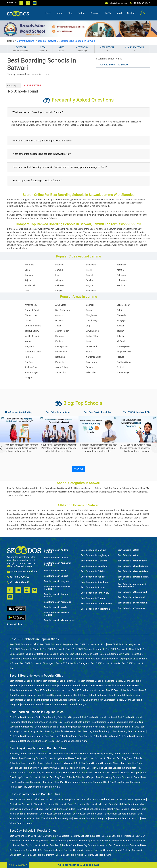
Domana (59, 320)
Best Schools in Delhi (129, 550)
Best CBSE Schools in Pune (57, 649)
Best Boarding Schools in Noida (38, 741)
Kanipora (60, 341)
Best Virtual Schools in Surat (92, 809)
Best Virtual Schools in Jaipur (88, 814)
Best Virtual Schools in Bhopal (55, 814)
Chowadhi (122, 315)
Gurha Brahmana (33, 326)
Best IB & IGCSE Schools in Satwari (57, 518)
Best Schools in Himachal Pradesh (57, 588)
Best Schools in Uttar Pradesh (96, 604)
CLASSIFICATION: (135, 49)
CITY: (43, 49)
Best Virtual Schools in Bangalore (58, 800)
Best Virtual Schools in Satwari (90, 492)
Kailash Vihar (92, 336)
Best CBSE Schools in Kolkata (90, 644)
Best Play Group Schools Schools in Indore (63, 768)
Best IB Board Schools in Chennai (39, 686)
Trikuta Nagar (123, 372)
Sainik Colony (62, 367)
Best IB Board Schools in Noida (37, 705)
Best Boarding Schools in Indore (89, 727)
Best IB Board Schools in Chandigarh (97, 700)
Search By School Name (109, 59)
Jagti (88, 326)
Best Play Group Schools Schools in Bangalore (78, 754)
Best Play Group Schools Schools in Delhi (31, 754)
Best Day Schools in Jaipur (48, 850)
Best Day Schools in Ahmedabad (107, 841)
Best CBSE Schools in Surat (84, 654)
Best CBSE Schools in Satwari (21, 510)
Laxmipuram (61, 346)
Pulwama (121, 275)
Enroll (119, 13)
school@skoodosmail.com (23, 572)
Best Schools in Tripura (93, 598)
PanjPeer (29, 362)
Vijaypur (29, 378)
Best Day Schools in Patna (107, 850)
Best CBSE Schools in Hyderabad (124, 644)
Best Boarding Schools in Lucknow (53, 727)
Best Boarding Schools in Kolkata (99, 717)
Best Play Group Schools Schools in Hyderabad (43, 758)
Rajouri (28, 280)
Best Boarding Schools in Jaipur (129, 731)
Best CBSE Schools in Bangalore (56, 644)
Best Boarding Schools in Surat (123, 727)
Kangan (28, 341)
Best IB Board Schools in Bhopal (91, 695)
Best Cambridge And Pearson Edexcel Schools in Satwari (35, 529)
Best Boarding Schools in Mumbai (109, 722)
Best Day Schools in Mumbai (74, 841)
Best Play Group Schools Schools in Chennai (92, 758)
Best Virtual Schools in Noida (124, 818)
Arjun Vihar (61, 305)
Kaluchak (121, 336)
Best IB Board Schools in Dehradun (55, 695)
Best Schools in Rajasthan (94, 582)
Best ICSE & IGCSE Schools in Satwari (93, 518)
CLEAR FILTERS (33, 86)
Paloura (120, 357)
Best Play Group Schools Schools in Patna (118, 777)
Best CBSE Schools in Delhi (24, 644)
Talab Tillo (91, 372)
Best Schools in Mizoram (94, 561)
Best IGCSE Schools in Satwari (127, 518)
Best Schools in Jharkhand (131, 597)
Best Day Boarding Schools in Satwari (122, 488)
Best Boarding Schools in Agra (71, 741)
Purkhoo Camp (124, 362)
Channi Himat (31, 315)
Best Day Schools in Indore (34, 845)
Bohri (119, 310)
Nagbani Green (124, 352)
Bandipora (91, 265)
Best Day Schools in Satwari (20, 488)
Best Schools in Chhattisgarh (133, 603)
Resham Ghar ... (32, 367)
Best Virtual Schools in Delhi (24, 800)
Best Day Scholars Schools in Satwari (124, 492)
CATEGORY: (83, 49)
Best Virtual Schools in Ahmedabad (127, 804)
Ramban (121, 285)
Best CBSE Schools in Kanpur (111, 659)
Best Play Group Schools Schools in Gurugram (79, 782)
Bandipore (91, 291)
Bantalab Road (32, 310)
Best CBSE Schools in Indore (53, 654)
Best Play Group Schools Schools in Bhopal (117, 773)
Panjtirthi (60, 362)
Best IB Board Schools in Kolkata (97, 681)
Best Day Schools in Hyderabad (118, 836)
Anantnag (29, 265)
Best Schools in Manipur (93, 550)
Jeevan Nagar (62, 331)
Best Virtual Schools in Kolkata (93, 800)
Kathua (120, 270)
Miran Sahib (61, 352)
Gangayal (121, 320)
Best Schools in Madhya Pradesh (56, 614)
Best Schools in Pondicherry (132, 561)
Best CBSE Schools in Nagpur (115, 654)
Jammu (42, 41)
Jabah (58, 326)
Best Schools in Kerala (56, 607)
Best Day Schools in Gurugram (38, 855)
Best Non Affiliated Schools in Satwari (132, 525)
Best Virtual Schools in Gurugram (90, 818)
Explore (81, 13)
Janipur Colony (32, 331)
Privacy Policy (14, 625)
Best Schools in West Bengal (96, 609)
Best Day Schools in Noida (69, 855)
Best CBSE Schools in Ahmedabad (123, 649)
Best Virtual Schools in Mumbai (91, 804)
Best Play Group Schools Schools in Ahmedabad (100, 763)
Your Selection (18, 865)
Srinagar (59, 280)
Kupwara (29, 275)
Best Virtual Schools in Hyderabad (128, 800)
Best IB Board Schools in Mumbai (108, 686)
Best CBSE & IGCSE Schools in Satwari (120, 514)
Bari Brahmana (63, 310)
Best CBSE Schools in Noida (105, 663)
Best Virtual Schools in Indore (60, 809)
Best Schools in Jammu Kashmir (56, 596)
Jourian (120, 331)
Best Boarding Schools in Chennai (40, 722)
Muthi (89, 352)
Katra (89, 341)
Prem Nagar (92, 362)
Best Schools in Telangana (131, 608)
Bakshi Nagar (123, 305)
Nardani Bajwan (94, 357)
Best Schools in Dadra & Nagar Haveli (133, 578)
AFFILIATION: (107, 49)
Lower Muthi (92, 346)
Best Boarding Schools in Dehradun (58, 731)
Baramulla (122, 265)
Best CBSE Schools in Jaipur (79, 659)
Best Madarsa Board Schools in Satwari (63, 525)
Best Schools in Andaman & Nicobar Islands (132, 586)
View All (78, 469)
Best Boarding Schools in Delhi (25, 717)
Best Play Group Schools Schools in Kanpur (72, 777)
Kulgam (90, 285)
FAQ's (108, 13)
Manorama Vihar (33, 352)
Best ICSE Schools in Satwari (51, 510)
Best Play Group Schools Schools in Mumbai (51, 763)
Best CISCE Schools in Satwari (108, 521)
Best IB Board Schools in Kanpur (26, 700)
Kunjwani (29, 346)
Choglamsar (92, 315)
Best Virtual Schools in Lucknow (26, 809)
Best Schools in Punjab (93, 577)
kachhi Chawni (32, 336)
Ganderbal (30, 285)
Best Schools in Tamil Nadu (95, 593)
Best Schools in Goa (128, 555)
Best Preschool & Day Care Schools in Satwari (52, 492)
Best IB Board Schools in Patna (60, 700)
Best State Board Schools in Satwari (116, 510)
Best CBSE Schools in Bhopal (48, 659)
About (59, 13)
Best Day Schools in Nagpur (93, 845)
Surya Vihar (61, 372)
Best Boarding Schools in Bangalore (61, 717)
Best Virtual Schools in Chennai (26, 804)
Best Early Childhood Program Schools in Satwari (68, 521)
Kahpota (59, 336)
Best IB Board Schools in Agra (71, 705)
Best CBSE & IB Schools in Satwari (43, 514)
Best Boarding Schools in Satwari (77, 41)
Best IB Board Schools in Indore (88, 690)
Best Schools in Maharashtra (59, 620)
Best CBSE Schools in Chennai (25, 649)
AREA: (62, 49)
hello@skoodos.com (118, 3)
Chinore (59, 315)
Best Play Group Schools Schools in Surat (108, 768)
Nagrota (29, 357)
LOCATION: (20, 49)
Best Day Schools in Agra (98, 855)
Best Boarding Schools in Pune (74, 722)
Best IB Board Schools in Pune (74, 686)
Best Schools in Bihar (55, 571)
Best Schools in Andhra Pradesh (56, 551)
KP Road (121, 341)
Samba (89, 280)
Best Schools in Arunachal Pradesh (57, 564)
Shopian (59, 291)
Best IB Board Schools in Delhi (25, 681)
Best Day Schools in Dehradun (124, 845)
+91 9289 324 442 (18, 583)
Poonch (90, 275)
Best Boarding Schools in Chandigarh (98, 736)
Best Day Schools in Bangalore (53, 836)
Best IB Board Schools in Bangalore (61, 681)
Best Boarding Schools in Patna (61, 736)
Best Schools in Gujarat (56, 576)
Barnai (89, 310)
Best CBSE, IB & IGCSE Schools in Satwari (80, 514)
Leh (57, 275)
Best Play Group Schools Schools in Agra (39, 787)
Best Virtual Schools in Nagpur (124, 809)
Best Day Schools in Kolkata (85, 836)
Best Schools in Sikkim (93, 588)
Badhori (90, 305)
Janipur (120, 326)
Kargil (89, 270)
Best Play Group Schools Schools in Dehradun (70, 773)
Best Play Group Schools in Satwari (52, 488)
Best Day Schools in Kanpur (78, 850)
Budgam (59, 265)
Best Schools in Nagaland (94, 566)
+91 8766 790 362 (18, 577)
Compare (95, 13)
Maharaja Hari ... (125, 346)
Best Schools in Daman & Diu (133, 571)
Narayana (60, 357)
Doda (27, 270)
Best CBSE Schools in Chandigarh (37, 663)
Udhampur (122, 280)
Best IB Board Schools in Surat (122, 690)
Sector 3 (121, 367)
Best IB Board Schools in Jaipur (125, 695)
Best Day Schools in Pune (44, 841)
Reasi (27, 291)
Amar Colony (31, 305)
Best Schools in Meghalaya (95, 555)
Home (48, 13)
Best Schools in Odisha (93, 571)
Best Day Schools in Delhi (23, 836)
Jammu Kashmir (26, 41)
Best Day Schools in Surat (63, 845)
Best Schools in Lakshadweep (133, 566)
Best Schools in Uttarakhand (132, 592)
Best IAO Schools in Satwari (30, 525)
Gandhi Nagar (93, 320)
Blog (70, 13)
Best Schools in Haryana (57, 581)
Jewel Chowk (92, 331)
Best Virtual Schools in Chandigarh (54, 818)
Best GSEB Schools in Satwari (98, 525)
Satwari (52, 41)
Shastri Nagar (31, 372)
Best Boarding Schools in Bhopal (94, 731)
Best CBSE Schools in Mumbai (88, 649)
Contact (131, 13)
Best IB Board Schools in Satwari (81, 510)
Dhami (28, 320)
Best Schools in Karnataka (57, 602)
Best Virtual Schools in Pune (58, 804)
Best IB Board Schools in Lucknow (53, 690)
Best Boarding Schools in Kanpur (26, 736)
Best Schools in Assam (56, 558)
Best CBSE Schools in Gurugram (72, 663)
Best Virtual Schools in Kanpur (121, 814)
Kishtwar (60, 285)
